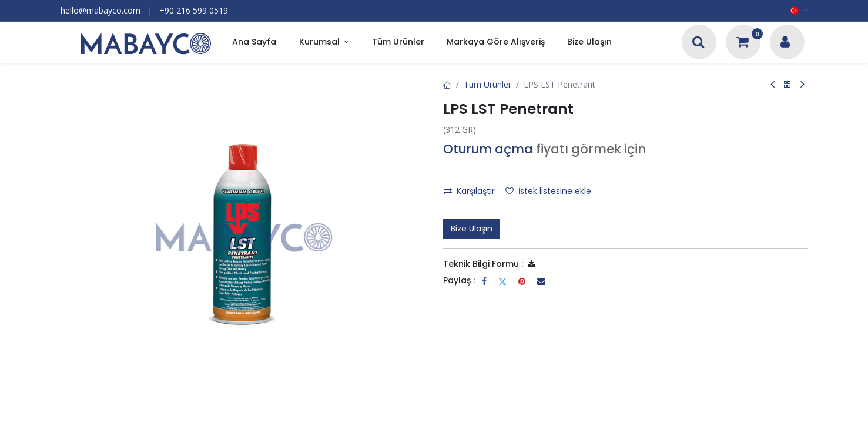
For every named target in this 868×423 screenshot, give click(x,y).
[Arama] (698, 43)
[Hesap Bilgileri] (785, 43)
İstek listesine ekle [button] (548, 191)
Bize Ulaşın (472, 229)
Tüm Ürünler (487, 84)
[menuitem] (254, 43)
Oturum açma (488, 149)
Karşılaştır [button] (469, 191)
